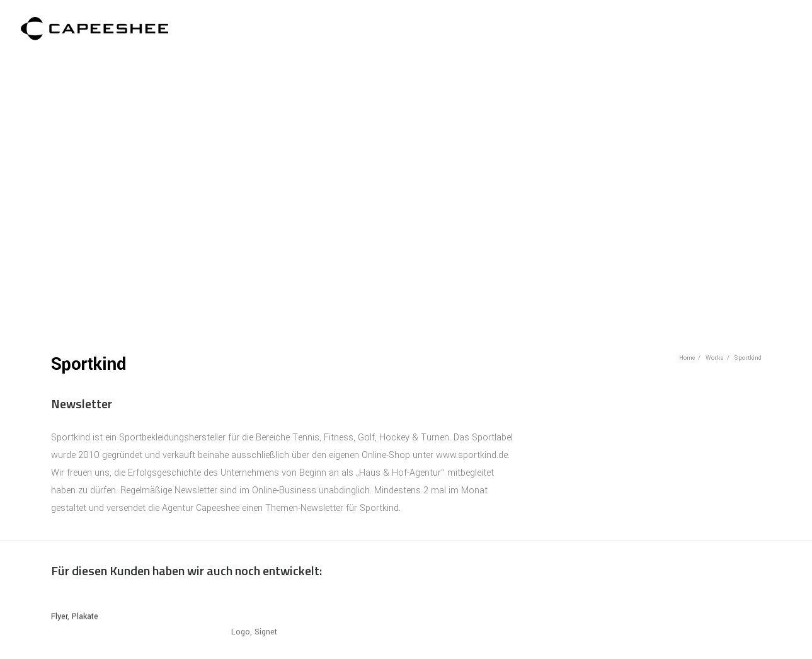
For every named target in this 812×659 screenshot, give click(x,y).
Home (687, 355)
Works (715, 355)
